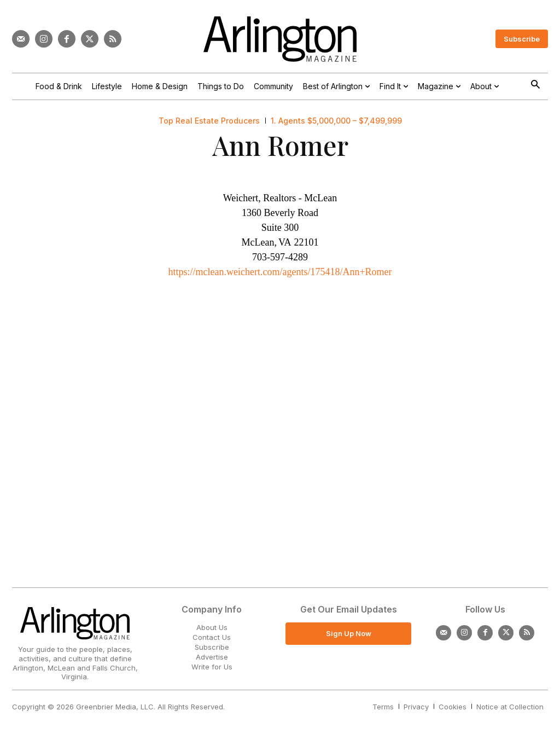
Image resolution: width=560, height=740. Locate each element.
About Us (212, 627)
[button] (535, 86)
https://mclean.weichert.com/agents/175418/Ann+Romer (280, 272)
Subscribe (212, 647)
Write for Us (212, 667)
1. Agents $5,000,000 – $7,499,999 (336, 121)
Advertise (212, 657)
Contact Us (212, 637)
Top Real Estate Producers (209, 121)
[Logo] (280, 39)
